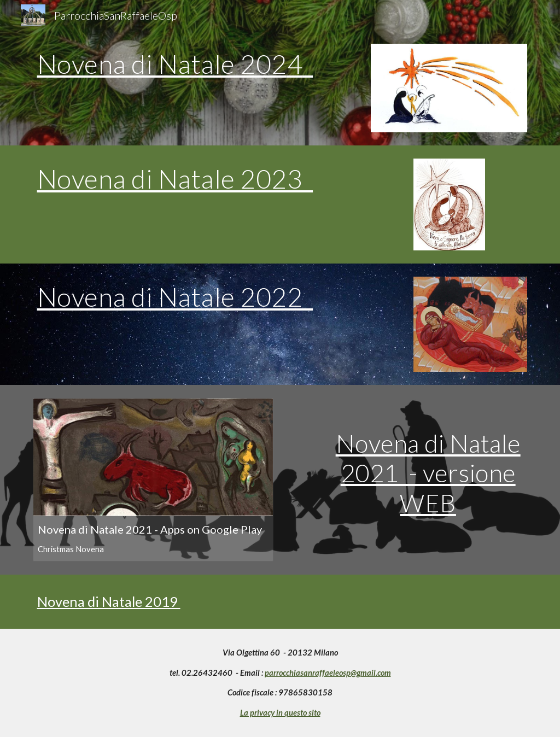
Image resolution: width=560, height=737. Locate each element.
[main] (196, 69)
